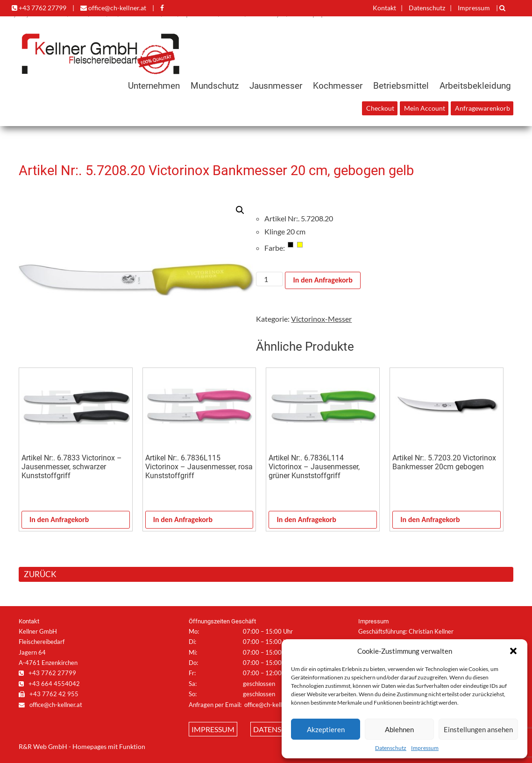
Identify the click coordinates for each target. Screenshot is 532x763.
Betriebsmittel (401, 86)
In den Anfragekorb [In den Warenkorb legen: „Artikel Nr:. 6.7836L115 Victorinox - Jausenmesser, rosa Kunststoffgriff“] (183, 519)
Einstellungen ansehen (478, 729)
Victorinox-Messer (321, 319)
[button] (513, 651)
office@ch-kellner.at (113, 8)
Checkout (380, 108)
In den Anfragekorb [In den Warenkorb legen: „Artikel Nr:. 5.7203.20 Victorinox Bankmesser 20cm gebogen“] (430, 519)
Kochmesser (338, 86)
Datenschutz (391, 748)
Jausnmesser (276, 86)
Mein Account (425, 108)
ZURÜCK (40, 574)
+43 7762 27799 (39, 8)
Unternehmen (154, 86)
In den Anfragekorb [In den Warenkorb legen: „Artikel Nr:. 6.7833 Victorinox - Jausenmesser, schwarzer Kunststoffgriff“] (59, 519)
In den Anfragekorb (323, 280)
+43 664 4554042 (49, 684)
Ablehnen (399, 729)
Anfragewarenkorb (482, 108)
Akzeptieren (326, 729)
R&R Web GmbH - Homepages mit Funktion (82, 747)
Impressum (425, 748)
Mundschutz (215, 86)
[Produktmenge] (270, 279)
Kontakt (384, 8)
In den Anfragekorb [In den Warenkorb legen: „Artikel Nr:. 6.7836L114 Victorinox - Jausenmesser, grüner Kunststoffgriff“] (306, 519)
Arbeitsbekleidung (475, 86)
